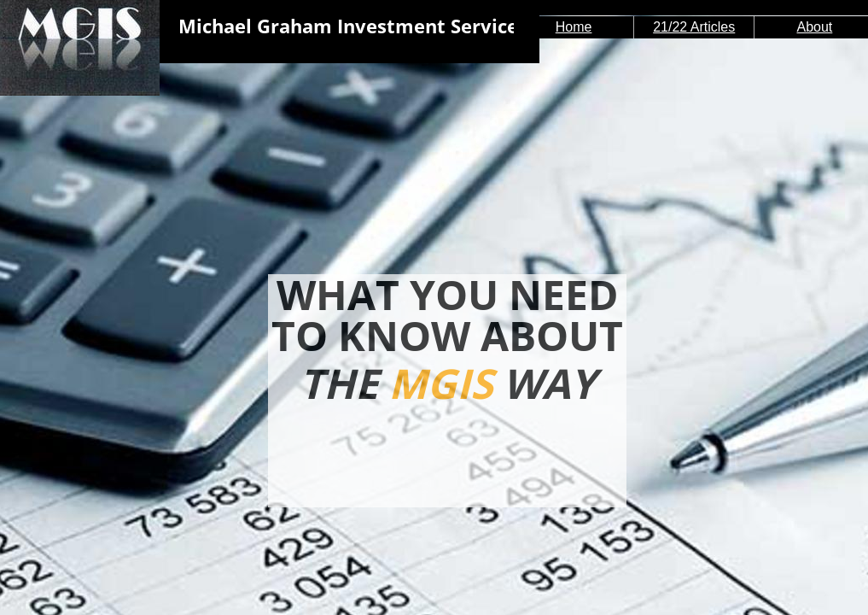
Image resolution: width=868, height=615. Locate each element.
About (814, 27)
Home (574, 27)
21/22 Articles (694, 27)
